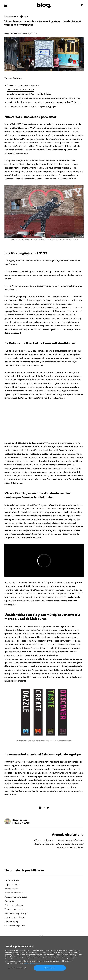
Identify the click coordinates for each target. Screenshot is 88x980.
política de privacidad (32, 963)
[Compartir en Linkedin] (44, 808)
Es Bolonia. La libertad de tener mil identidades (29, 94)
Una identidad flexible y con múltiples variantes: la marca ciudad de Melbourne (44, 103)
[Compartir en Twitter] (48, 808)
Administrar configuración (18, 968)
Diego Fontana (11, 34)
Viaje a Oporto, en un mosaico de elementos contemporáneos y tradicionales (43, 98)
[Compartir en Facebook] (40, 808)
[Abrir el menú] (6, 6)
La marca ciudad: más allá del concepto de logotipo (31, 107)
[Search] (82, 6)
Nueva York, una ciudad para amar (23, 86)
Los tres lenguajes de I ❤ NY (20, 90)
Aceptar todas (50, 968)
